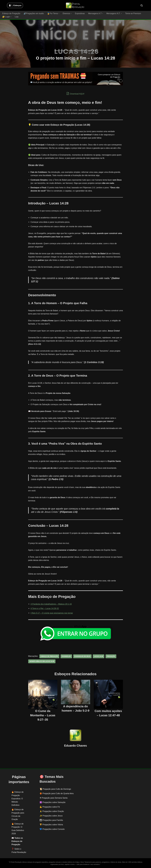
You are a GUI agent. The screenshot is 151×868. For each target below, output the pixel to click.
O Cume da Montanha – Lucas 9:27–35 (43, 715)
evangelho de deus (82, 656)
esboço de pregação (49, 656)
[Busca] (142, 6)
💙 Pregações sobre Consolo (52, 829)
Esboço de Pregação (11, 13)
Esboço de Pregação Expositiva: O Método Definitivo (18, 799)
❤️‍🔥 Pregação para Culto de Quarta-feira (57, 793)
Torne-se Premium (132, 13)
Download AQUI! (76, 93)
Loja (17, 17)
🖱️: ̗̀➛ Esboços (15, 5)
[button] (59, 13)
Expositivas (79, 13)
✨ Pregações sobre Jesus (51, 816)
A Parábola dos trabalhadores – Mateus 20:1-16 (51, 604)
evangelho (66, 656)
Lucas (63, 51)
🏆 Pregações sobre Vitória (51, 825)
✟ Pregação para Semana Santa (54, 798)
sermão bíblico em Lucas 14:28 (42, 661)
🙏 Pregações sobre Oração (52, 811)
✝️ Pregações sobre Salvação (53, 802)
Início (56, 51)
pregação (110, 656)
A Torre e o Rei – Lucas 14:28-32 (45, 608)
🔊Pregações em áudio (34, 13)
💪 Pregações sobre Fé (50, 807)
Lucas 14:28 (98, 656)
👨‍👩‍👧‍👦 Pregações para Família (51, 820)
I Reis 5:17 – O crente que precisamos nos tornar (52, 613)
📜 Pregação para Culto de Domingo (55, 789)
